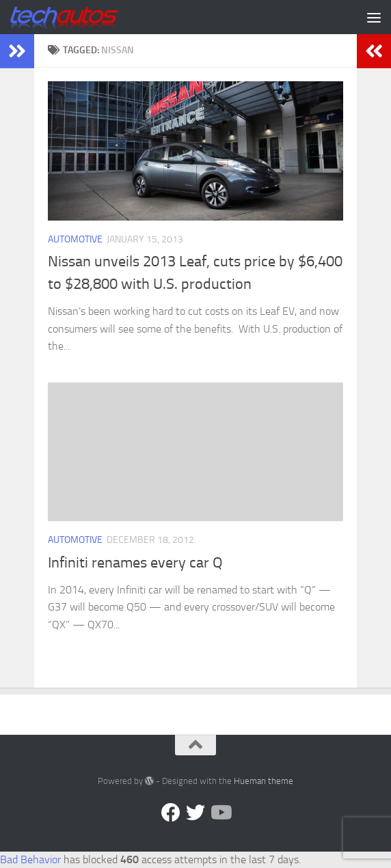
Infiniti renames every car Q (135, 563)
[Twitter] (195, 813)
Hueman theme (264, 781)
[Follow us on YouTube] (220, 813)
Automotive (75, 239)
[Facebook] (171, 813)
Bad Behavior (30, 859)
